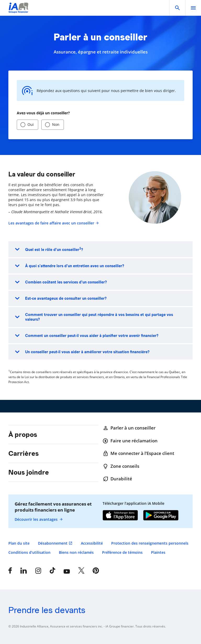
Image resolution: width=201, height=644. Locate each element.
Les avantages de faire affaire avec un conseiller (54, 223)
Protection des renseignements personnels (150, 543)
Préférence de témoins (122, 552)
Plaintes (158, 552)
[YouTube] (67, 571)
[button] (177, 8)
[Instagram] (38, 571)
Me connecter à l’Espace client (138, 453)
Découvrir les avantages (39, 519)
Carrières (24, 453)
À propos (23, 434)
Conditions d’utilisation (29, 552)
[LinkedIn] (24, 571)
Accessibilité (92, 543)
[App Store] (120, 516)
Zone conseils (121, 466)
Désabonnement (53, 543)
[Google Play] (161, 516)
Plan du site (19, 543)
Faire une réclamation (130, 441)
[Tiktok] (52, 571)
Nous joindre (29, 472)
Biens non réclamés (76, 552)
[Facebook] (10, 571)
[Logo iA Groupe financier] (18, 11)
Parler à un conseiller (129, 428)
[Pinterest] (96, 571)
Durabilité (117, 479)
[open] (193, 8)
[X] (81, 571)
